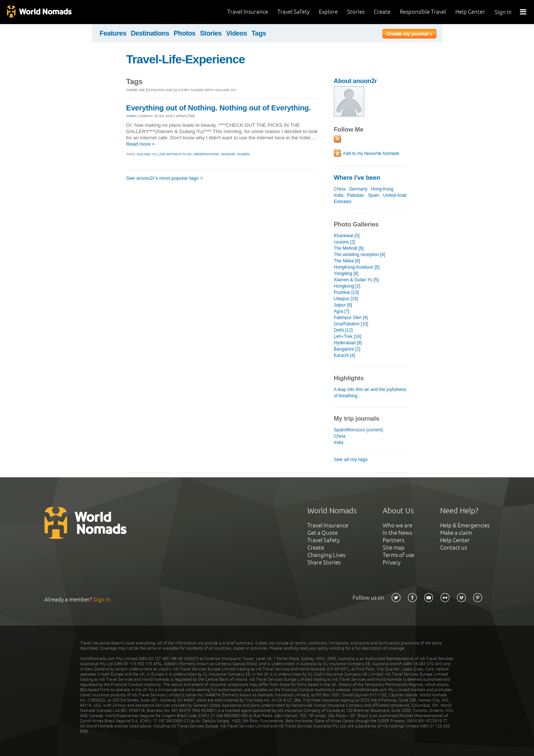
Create (382, 12)
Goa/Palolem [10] (351, 324)
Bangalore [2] (347, 349)
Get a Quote (323, 533)
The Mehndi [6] (349, 248)
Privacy (392, 562)
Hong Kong (382, 189)
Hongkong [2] (347, 286)
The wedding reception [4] (359, 255)
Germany (358, 189)
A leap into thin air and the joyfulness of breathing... (370, 393)
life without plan (175, 154)
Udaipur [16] (346, 299)
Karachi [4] (344, 355)
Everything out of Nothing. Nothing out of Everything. (218, 108)
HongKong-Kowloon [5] (357, 267)
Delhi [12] (343, 330)
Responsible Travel (423, 12)
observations (206, 154)
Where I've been (357, 178)
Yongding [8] (346, 273)
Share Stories (324, 562)
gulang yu (147, 154)
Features (113, 33)
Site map (394, 548)
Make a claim (456, 533)
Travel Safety (294, 12)
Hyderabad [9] (348, 343)
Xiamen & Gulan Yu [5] (356, 280)
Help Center (470, 12)
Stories (356, 12)
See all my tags (351, 459)
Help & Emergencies (465, 525)
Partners (393, 540)
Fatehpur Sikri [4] (351, 318)
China (339, 189)
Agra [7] (342, 311)
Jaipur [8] (343, 305)
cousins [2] (344, 242)
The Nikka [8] (347, 261)
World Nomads (39, 12)
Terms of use (398, 555)
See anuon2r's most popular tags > (164, 178)
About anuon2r (355, 81)
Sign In (503, 12)
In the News (397, 533)
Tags (259, 33)
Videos (237, 33)
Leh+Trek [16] (347, 336)
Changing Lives (326, 555)
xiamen (243, 154)
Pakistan (356, 195)
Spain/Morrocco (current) (358, 430)
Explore (328, 12)
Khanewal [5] (347, 236)
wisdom (228, 154)
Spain (374, 195)
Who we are (398, 525)
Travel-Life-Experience (185, 59)
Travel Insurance (248, 12)
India (339, 195)
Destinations (150, 33)
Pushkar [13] (346, 292)
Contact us (454, 548)
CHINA (131, 116)
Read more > (141, 144)
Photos (184, 33)
